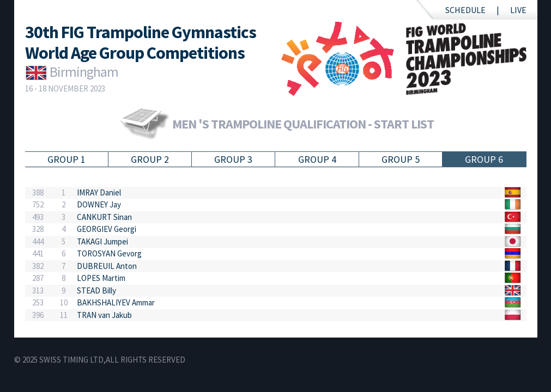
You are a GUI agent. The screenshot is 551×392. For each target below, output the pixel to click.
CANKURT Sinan (104, 217)
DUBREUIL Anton (107, 266)
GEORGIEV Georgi (107, 229)
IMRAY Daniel (99, 192)
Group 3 (233, 159)
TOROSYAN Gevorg (109, 253)
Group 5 (401, 159)
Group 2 (150, 159)
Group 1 (66, 159)
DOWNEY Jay (99, 204)
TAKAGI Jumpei (102, 241)
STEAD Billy (96, 290)
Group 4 (317, 159)
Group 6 (484, 159)
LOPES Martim (101, 278)
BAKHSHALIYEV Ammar (116, 302)
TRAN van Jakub (104, 315)
